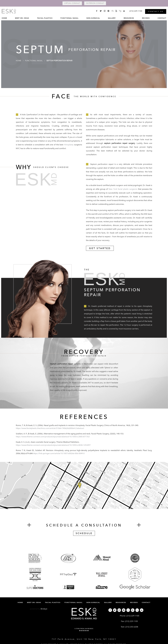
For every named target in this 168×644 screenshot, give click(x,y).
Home (4, 18)
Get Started (100, 248)
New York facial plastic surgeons (123, 189)
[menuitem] (4, 18)
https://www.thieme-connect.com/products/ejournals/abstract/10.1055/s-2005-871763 (53, 437)
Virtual (71, 3)
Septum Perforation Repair (62, 61)
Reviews (146, 18)
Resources (129, 18)
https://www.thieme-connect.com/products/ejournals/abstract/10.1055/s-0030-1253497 (53, 445)
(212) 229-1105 (131, 621)
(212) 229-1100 (133, 616)
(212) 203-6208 (132, 627)
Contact (162, 18)
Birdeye (44, 609)
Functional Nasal (69, 18)
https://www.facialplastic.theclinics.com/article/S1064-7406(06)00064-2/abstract (50, 428)
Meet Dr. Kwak (22, 18)
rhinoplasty (69, 145)
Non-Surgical (93, 18)
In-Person (96, 3)
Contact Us (156, 11)
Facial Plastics (45, 18)
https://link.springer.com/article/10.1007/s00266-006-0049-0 (59, 454)
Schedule (84, 534)
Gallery (112, 18)
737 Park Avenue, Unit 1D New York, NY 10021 (84, 639)
